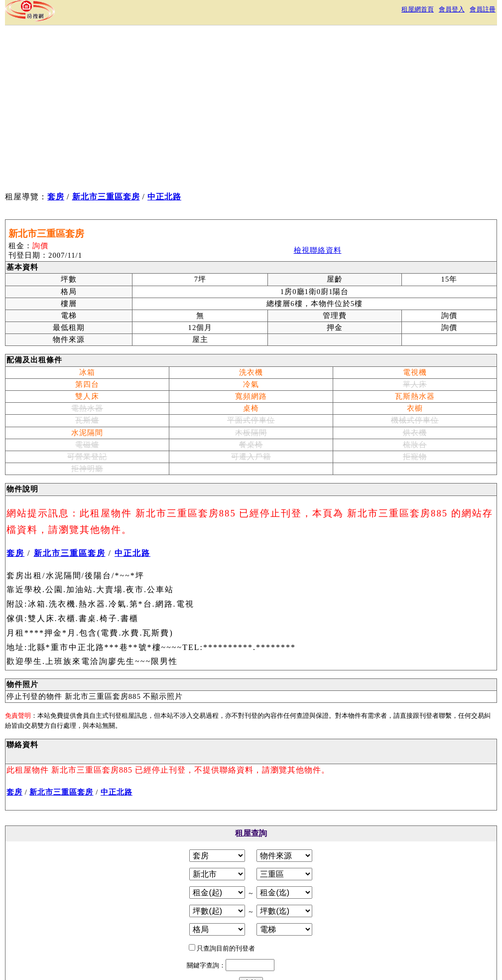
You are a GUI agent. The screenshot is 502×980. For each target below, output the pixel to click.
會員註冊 (483, 9)
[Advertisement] (188, 110)
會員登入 (452, 9)
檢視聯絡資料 (318, 250)
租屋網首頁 (418, 9)
